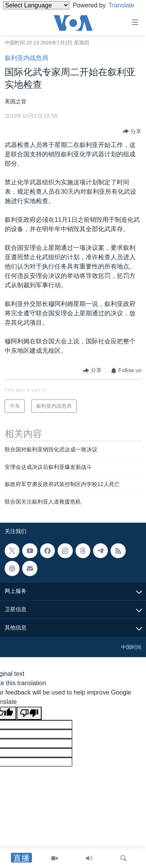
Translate (23, 15)
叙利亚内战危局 (26, 58)
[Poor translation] (29, 713)
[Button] (132, 131)
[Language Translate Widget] (36, 5)
